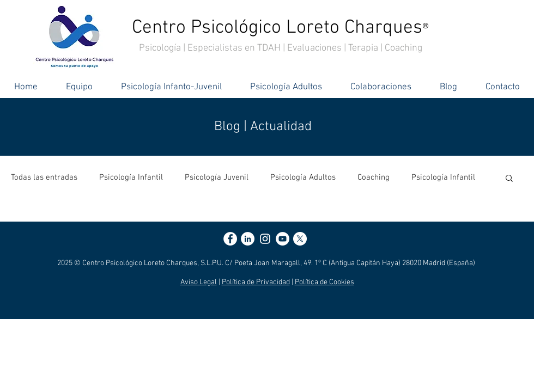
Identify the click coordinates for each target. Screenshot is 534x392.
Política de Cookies (324, 282)
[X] (300, 239)
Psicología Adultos (303, 177)
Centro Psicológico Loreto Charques (280, 28)
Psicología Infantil (131, 177)
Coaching (374, 177)
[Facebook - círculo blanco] (230, 239)
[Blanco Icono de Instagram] (265, 239)
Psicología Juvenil (217, 177)
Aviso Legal (199, 282)
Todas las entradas (44, 177)
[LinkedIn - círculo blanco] (248, 239)
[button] (509, 179)
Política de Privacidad (256, 282)
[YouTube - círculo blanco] (283, 239)
